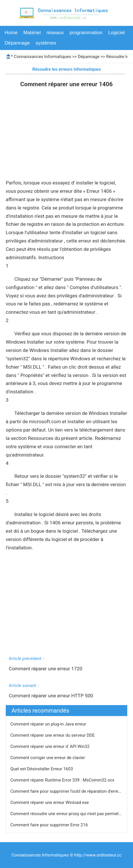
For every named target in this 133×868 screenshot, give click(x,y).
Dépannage (17, 43)
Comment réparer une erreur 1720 (46, 669)
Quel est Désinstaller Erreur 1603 (42, 769)
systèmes (46, 43)
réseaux (55, 33)
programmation (86, 33)
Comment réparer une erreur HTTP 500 (52, 696)
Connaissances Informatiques (42, 57)
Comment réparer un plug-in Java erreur (49, 724)
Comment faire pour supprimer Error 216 (50, 825)
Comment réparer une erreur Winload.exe (50, 802)
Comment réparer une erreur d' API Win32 (51, 746)
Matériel (32, 33)
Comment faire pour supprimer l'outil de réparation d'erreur (67, 791)
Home (11, 33)
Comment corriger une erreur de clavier (48, 758)
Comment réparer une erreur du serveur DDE (53, 735)
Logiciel (117, 33)
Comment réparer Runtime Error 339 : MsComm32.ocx (63, 780)
